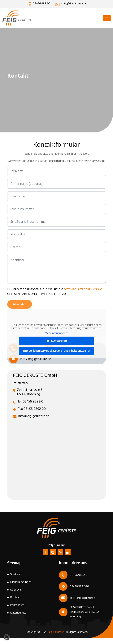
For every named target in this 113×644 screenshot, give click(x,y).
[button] (7, 637)
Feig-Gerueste (56, 632)
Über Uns (16, 590)
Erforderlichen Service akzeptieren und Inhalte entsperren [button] (56, 351)
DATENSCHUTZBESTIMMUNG (83, 290)
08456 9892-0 (42, 4)
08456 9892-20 (79, 586)
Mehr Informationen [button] (56, 333)
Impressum (17, 605)
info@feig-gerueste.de (74, 4)
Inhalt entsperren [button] (56, 341)
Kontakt (15, 597)
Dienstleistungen (21, 582)
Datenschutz (18, 613)
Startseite (16, 574)
